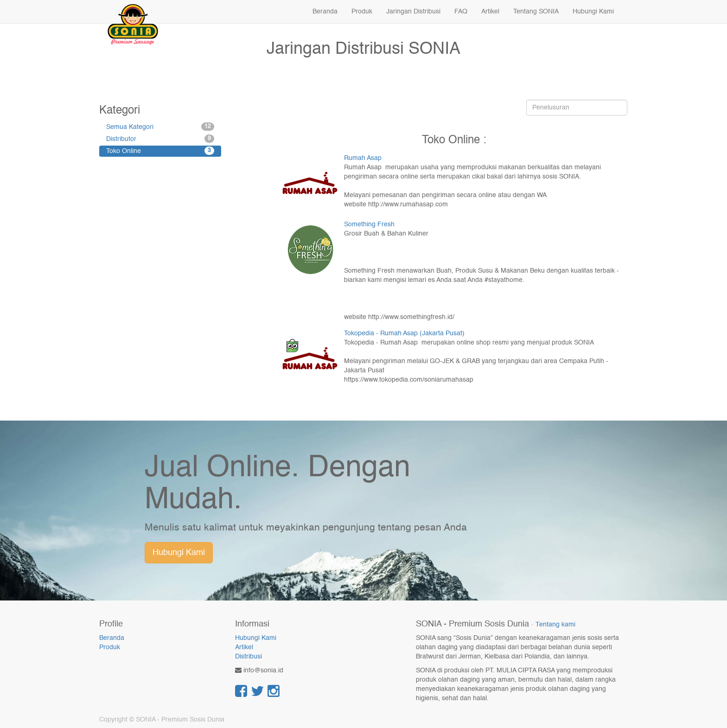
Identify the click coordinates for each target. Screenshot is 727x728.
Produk (110, 647)
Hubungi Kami (179, 553)
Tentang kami (555, 625)
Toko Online (160, 151)
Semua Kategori (160, 127)
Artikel (244, 647)
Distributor (160, 139)
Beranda (112, 638)
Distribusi (249, 657)
